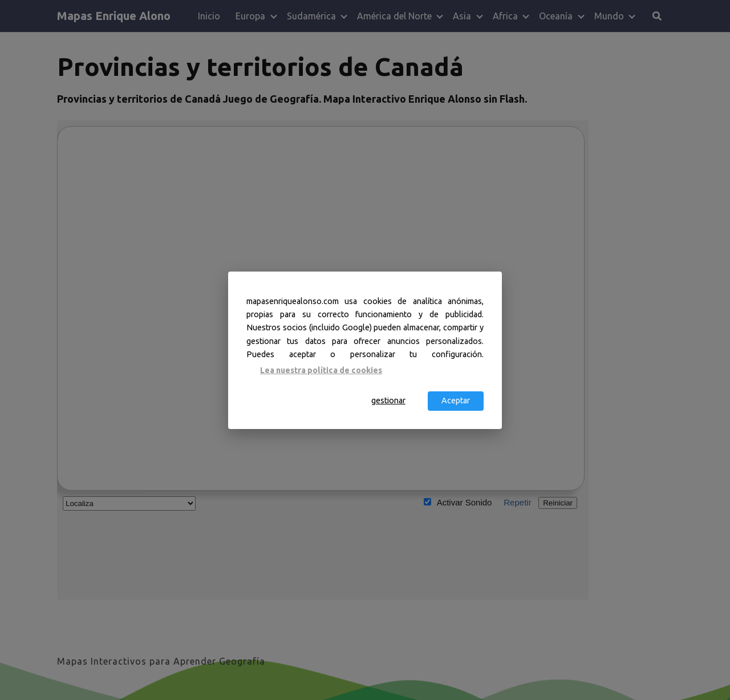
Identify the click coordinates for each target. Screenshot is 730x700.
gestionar (388, 400)
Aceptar (456, 400)
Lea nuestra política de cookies (321, 370)
